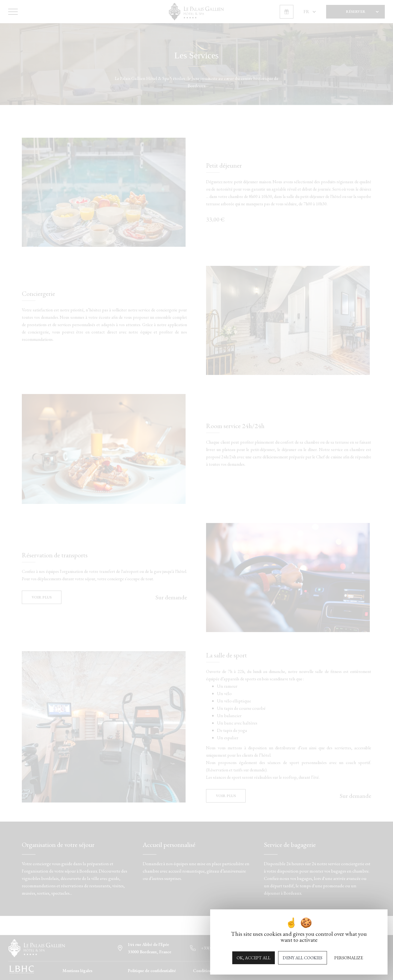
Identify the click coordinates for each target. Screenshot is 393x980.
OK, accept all (254, 958)
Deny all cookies (303, 958)
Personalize (349, 958)
